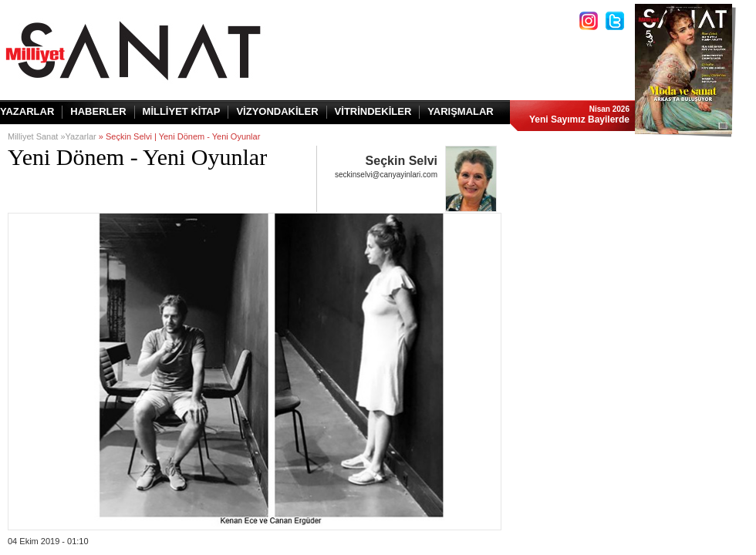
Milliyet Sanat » (37, 136)
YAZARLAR (27, 111)
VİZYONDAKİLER (277, 111)
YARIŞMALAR (460, 111)
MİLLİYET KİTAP (182, 111)
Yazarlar (81, 136)
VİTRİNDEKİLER (373, 111)
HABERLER (98, 111)
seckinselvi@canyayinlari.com (386, 175)
